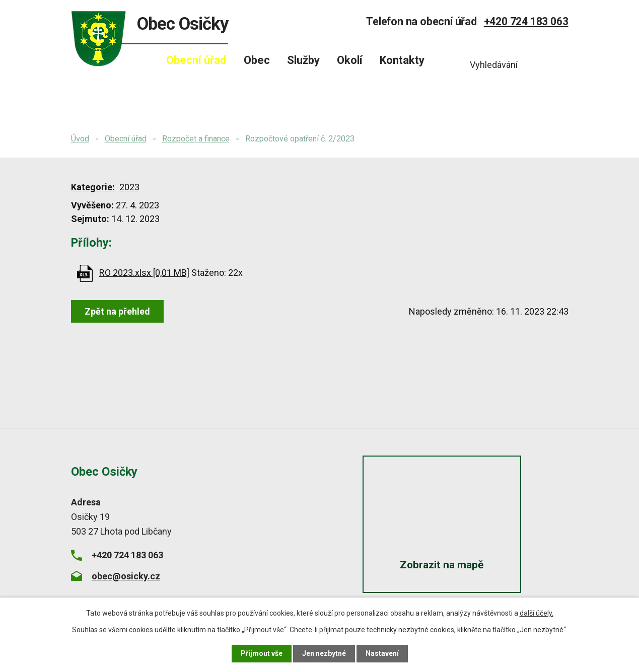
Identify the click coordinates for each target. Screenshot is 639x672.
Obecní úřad (126, 139)
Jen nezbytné (324, 653)
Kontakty (402, 60)
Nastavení (382, 653)
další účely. (537, 613)
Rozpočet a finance (196, 139)
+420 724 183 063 (526, 21)
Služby (303, 60)
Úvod (80, 139)
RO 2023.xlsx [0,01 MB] (144, 273)
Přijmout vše (262, 653)
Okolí (350, 60)
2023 (129, 187)
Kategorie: (93, 187)
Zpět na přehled (117, 311)
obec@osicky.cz (126, 576)
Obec (257, 60)
